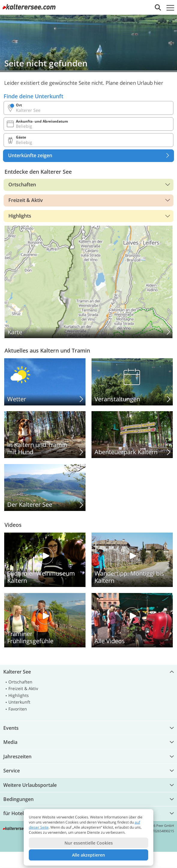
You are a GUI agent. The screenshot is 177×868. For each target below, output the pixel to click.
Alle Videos (132, 620)
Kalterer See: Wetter (45, 382)
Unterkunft (19, 702)
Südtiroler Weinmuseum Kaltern (45, 560)
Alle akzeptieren (88, 855)
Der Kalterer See (45, 487)
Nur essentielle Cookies (89, 843)
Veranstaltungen (132, 382)
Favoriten (18, 709)
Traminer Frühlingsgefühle (45, 620)
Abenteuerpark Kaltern (132, 435)
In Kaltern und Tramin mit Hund (45, 435)
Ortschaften (22, 185)
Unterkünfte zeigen (91, 156)
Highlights (20, 216)
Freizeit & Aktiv (26, 200)
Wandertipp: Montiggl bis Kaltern (132, 560)
